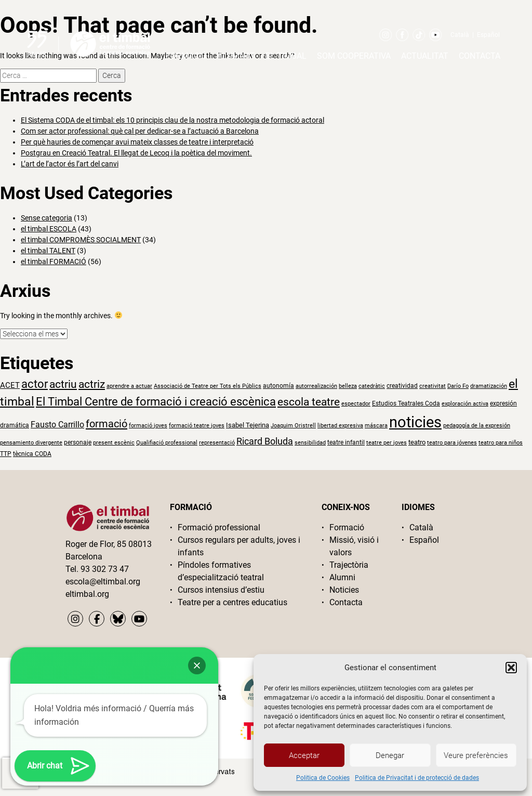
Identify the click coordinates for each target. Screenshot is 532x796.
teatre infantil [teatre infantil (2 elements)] (346, 442)
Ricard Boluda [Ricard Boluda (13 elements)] (265, 441)
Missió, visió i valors (354, 546)
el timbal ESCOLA (49, 229)
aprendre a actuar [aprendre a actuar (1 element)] (129, 386)
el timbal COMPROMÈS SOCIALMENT (81, 240)
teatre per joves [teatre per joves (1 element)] (387, 443)
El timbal (286, 56)
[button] (511, 668)
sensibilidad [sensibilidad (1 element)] (310, 443)
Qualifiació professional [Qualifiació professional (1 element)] (167, 443)
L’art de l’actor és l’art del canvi (70, 164)
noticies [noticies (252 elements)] (415, 422)
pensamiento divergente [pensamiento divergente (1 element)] (31, 443)
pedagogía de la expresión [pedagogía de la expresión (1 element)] (477, 426)
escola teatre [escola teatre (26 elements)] (309, 402)
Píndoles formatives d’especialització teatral (221, 571)
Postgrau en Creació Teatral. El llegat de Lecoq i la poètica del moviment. (136, 153)
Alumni (342, 577)
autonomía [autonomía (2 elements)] (278, 386)
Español (488, 35)
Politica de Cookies (323, 778)
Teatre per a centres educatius (232, 602)
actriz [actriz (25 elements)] (92, 384)
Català (460, 35)
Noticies (344, 590)
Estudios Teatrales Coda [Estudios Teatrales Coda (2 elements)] (406, 403)
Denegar (390, 755)
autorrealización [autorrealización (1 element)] (316, 386)
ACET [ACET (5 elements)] (10, 385)
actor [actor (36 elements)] (35, 384)
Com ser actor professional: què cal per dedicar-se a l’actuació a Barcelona (140, 131)
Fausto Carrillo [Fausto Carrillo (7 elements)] (57, 425)
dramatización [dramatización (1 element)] (489, 386)
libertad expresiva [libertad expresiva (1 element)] (340, 426)
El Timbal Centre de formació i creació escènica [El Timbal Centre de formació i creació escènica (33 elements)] (156, 402)
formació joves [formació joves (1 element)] (148, 426)
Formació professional (219, 527)
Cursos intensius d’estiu (221, 590)
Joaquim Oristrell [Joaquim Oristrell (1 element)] (293, 426)
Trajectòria (349, 565)
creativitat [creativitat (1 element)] (433, 386)
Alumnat (236, 56)
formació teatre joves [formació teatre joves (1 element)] (197, 426)
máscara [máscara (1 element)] (376, 426)
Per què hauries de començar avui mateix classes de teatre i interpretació (137, 142)
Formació (186, 56)
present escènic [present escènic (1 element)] (114, 443)
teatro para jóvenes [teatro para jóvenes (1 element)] (452, 443)
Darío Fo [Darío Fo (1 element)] (458, 386)
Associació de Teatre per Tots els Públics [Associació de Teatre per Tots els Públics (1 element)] (208, 386)
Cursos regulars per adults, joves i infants (239, 546)
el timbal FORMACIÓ (54, 262)
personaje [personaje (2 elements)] (78, 442)
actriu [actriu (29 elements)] (63, 384)
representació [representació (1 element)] (217, 443)
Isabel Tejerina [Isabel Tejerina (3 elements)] (248, 425)
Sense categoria (46, 218)
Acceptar (304, 755)
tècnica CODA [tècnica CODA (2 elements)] (32, 454)
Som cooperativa (354, 56)
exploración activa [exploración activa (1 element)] (465, 404)
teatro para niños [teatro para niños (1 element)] (501, 443)
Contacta (480, 56)
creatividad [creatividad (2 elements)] (402, 386)
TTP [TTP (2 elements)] (6, 454)
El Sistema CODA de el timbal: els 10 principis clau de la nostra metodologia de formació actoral (172, 120)
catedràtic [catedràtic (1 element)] (372, 386)
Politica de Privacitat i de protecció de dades (417, 778)
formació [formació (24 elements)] (107, 424)
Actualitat (425, 56)
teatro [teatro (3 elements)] (417, 442)
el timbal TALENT (48, 251)
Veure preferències (476, 755)
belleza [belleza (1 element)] (348, 386)
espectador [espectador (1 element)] (356, 404)
